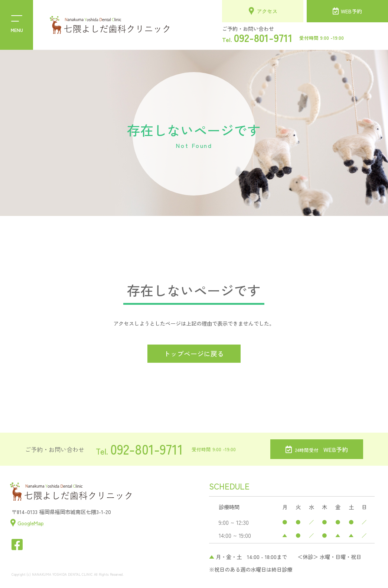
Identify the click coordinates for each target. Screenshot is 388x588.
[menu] (17, 25)
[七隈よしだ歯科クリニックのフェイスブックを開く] (17, 545)
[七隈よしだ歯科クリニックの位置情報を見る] (27, 523)
